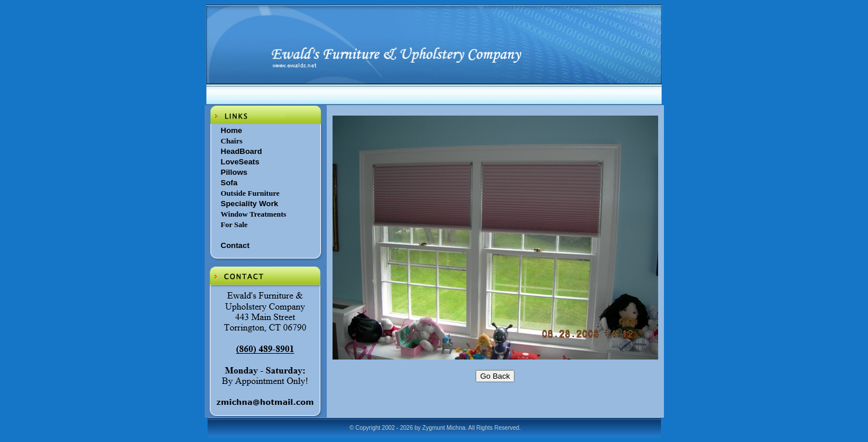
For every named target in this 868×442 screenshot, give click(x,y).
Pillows (234, 172)
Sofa (229, 183)
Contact (235, 245)
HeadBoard (242, 151)
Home (232, 130)
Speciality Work (250, 204)
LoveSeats (240, 162)
